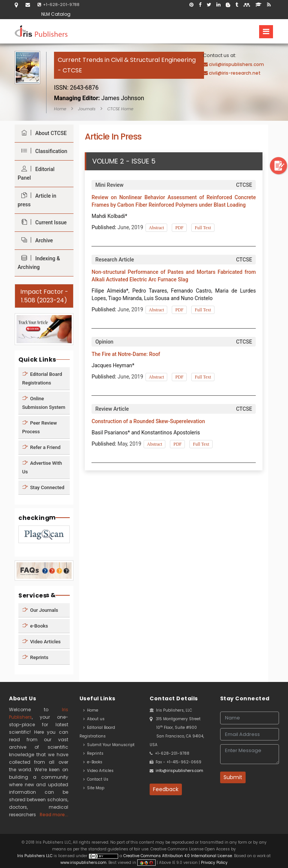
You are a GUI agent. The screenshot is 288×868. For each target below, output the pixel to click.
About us (94, 719)
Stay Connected (43, 487)
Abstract (157, 228)
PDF (179, 228)
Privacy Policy (214, 863)
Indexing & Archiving (39, 263)
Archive (35, 240)
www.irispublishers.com (83, 863)
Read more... (54, 815)
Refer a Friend (41, 447)
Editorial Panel (36, 173)
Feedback (166, 789)
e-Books (35, 626)
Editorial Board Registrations (42, 378)
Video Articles (41, 642)
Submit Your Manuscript (109, 745)
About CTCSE (42, 133)
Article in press (37, 200)
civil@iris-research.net (235, 73)
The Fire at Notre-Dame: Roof (126, 354)
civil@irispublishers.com (236, 64)
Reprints (35, 657)
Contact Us (96, 779)
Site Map (94, 788)
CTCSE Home (120, 109)
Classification (42, 151)
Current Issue (42, 222)
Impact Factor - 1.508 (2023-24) (44, 296)
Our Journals (40, 610)
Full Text (203, 228)
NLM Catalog (56, 14)
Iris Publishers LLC (35, 856)
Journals (87, 109)
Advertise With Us (42, 467)
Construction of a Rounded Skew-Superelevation (148, 421)
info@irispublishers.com (179, 771)
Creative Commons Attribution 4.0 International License (178, 856)
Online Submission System (44, 402)
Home (60, 109)
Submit (233, 777)
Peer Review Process (40, 427)
